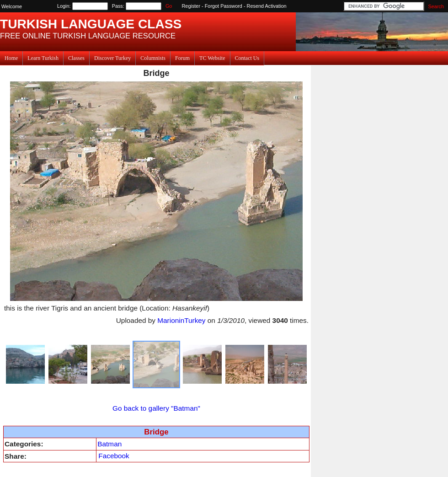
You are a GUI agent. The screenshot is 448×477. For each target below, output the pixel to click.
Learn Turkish (43, 58)
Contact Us (247, 58)
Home (11, 58)
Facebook (114, 456)
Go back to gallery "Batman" (156, 408)
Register (191, 6)
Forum (182, 58)
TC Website (212, 58)
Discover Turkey (112, 58)
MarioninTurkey (181, 320)
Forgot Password (224, 6)
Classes (76, 58)
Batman (109, 444)
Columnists (153, 58)
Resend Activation (267, 6)
